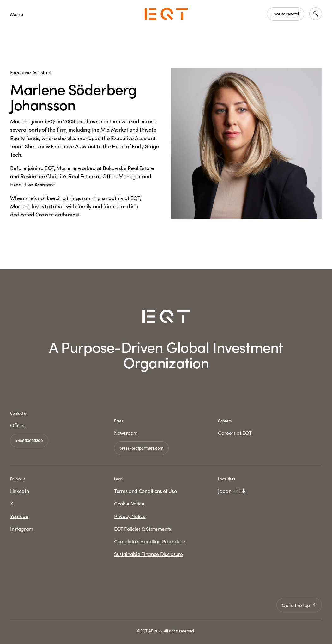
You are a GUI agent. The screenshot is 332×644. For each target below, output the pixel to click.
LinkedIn (19, 491)
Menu (17, 14)
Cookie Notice (129, 503)
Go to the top (299, 605)
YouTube (19, 516)
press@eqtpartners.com (141, 448)
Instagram (22, 529)
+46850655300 (29, 440)
